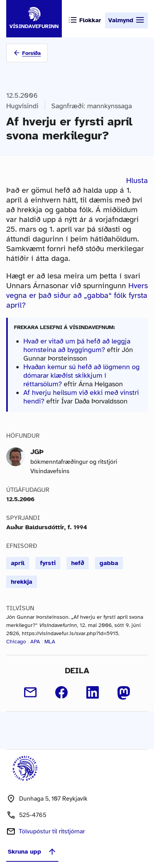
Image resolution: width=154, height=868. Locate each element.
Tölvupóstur (52, 831)
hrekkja (22, 582)
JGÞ (37, 452)
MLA (50, 642)
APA (35, 642)
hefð (78, 563)
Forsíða (31, 53)
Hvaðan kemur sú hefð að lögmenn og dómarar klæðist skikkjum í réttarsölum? (81, 375)
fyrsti (48, 563)
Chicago (16, 642)
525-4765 (33, 815)
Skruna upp (32, 852)
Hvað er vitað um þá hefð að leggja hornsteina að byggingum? (77, 345)
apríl (18, 563)
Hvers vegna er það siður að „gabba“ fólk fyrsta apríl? (77, 295)
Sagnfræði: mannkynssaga (92, 106)
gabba (109, 563)
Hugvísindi (22, 106)
